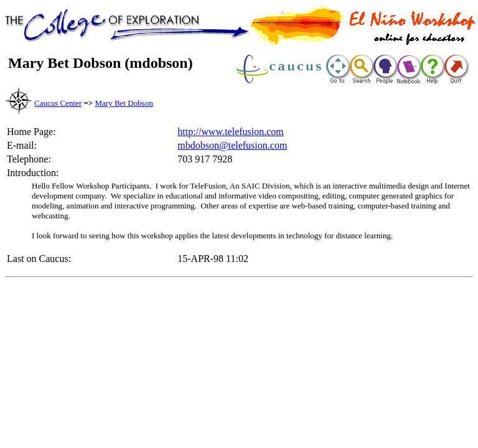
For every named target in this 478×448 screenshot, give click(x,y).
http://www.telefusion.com (231, 132)
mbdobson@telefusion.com (232, 145)
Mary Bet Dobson (124, 103)
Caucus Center (58, 103)
